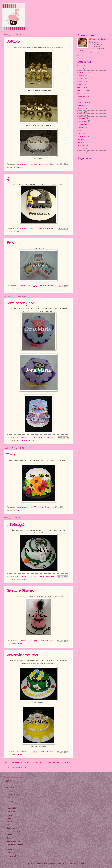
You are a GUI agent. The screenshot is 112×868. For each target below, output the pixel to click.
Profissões (21, 580)
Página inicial (39, 763)
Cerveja (81, 84)
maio (10, 818)
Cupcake (20, 289)
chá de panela (83, 90)
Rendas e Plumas (20, 591)
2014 (8, 781)
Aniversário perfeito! (22, 655)
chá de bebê (82, 87)
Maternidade (82, 121)
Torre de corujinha (21, 303)
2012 (8, 788)
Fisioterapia (16, 525)
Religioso (81, 140)
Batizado (13, 42)
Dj (8, 179)
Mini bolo (81, 127)
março (10, 853)
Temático (81, 152)
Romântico (81, 146)
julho (10, 812)
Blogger (82, 863)
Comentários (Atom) (18, 767)
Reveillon (81, 143)
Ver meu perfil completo (87, 56)
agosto (10, 808)
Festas (80, 100)
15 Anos (80, 66)
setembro (11, 805)
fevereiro (11, 856)
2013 (8, 784)
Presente (14, 243)
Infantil (20, 441)
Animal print (82, 72)
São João (81, 149)
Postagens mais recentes (17, 763)
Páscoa (80, 133)
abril (10, 849)
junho (10, 815)
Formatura (82, 103)
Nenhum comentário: (46, 164)
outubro (11, 801)
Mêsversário (29, 441)
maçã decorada (83, 115)
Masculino (81, 118)
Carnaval (81, 78)
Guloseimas (82, 109)
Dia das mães (82, 97)
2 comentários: (44, 507)
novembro (11, 798)
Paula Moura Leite (98, 39)
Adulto (20, 231)
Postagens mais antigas (61, 763)
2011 (8, 791)
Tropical (13, 455)
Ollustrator (63, 863)
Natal (80, 130)
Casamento (82, 81)
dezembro (11, 794)
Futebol (80, 106)
